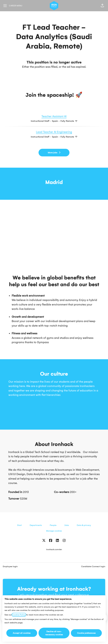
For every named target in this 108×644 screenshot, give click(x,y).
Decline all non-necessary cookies (54, 633)
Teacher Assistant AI (54, 116)
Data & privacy (84, 525)
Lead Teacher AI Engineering (54, 132)
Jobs (67, 525)
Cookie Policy (19, 615)
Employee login (10, 566)
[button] (102, 6)
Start (19, 525)
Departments (36, 525)
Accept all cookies (22, 633)
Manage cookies (54, 531)
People (53, 525)
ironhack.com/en (54, 549)
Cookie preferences (86, 633)
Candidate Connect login (93, 566)
